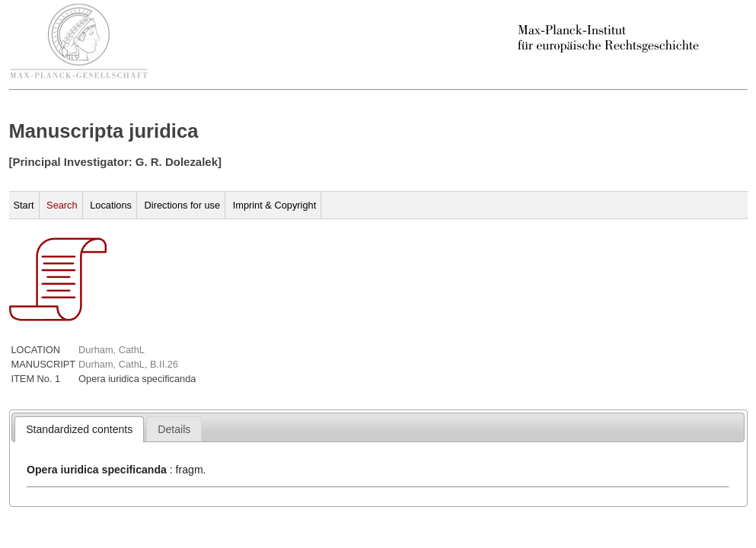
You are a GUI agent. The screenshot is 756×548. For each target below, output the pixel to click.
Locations (111, 205)
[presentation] (79, 429)
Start (24, 205)
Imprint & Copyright (275, 205)
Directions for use (183, 205)
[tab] (79, 429)
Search (62, 205)
